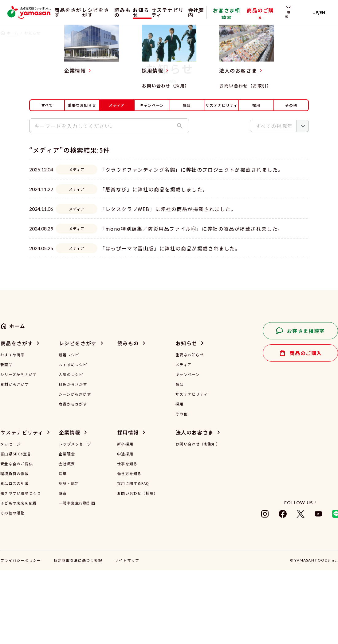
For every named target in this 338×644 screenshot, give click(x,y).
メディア (183, 438)
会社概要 (67, 538)
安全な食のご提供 (17, 538)
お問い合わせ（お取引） (198, 518)
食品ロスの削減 (14, 557)
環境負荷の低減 (14, 547)
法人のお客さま (195, 506)
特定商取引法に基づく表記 (78, 634)
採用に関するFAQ (133, 557)
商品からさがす (73, 478)
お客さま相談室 (247, 17)
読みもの (126, 12)
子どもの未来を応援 (19, 577)
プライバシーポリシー (21, 634)
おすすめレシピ (73, 438)
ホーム (13, 33)
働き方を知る (129, 547)
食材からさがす (14, 458)
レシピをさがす (97, 12)
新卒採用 (125, 518)
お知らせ (150, 12)
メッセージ (10, 518)
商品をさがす (63, 12)
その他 (291, 105)
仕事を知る (127, 538)
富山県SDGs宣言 (16, 528)
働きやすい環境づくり (21, 567)
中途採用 (125, 528)
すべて (47, 105)
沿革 (63, 547)
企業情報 (70, 506)
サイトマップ (127, 634)
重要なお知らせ (82, 105)
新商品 (6, 438)
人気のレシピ (71, 448)
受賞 (63, 567)
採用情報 (128, 506)
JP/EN (323, 12)
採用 (256, 105)
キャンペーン (152, 105)
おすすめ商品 (12, 429)
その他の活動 (12, 587)
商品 (187, 105)
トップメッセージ (75, 518)
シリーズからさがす (18, 448)
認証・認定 (69, 557)
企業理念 (67, 528)
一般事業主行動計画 (77, 577)
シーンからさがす (75, 468)
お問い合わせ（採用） (137, 567)
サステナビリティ (183, 12)
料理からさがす (73, 458)
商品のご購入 (273, 17)
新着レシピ (69, 429)
